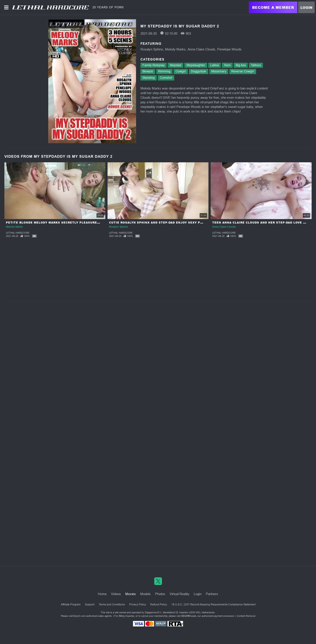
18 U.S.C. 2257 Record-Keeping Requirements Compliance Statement (213, 605)
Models (145, 594)
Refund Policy (159, 605)
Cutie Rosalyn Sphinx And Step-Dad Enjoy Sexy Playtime (162, 223)
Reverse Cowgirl (243, 71)
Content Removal (246, 616)
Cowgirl (181, 71)
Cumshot (166, 78)
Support (90, 605)
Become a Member (273, 7)
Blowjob (148, 71)
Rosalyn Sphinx (152, 49)
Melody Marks (175, 49)
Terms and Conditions (112, 605)
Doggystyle (199, 71)
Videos (116, 594)
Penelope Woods (229, 49)
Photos (160, 594)
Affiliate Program (71, 605)
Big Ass (241, 65)
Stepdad (175, 65)
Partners (212, 594)
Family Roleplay (154, 65)
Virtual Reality (180, 594)
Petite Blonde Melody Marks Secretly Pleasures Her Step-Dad (65, 223)
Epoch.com (80, 616)
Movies (131, 594)
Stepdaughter (196, 65)
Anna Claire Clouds (201, 49)
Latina (215, 65)
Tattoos (256, 65)
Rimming (164, 71)
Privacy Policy (138, 605)
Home (102, 594)
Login (306, 7)
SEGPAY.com (189, 616)
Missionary (219, 71)
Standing (149, 78)
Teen (227, 65)
